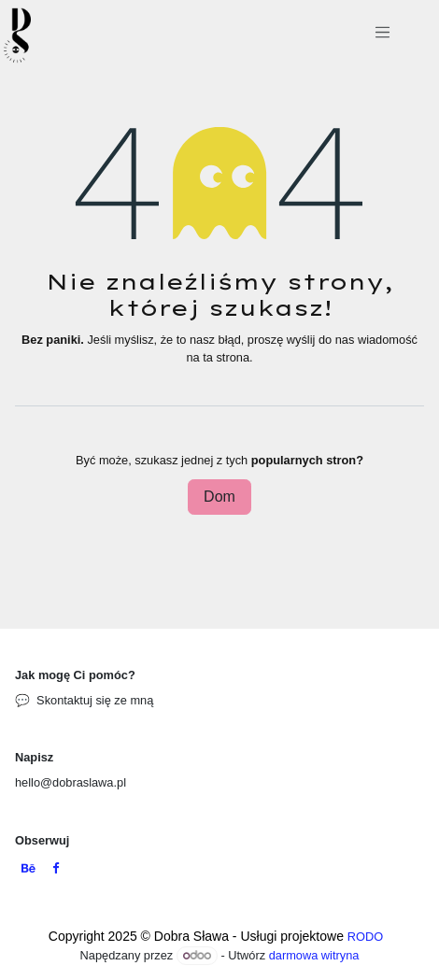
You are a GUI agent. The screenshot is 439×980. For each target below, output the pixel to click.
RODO (365, 937)
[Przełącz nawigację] (382, 36)
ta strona (226, 357)
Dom (219, 497)
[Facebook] (56, 869)
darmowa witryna (314, 955)
